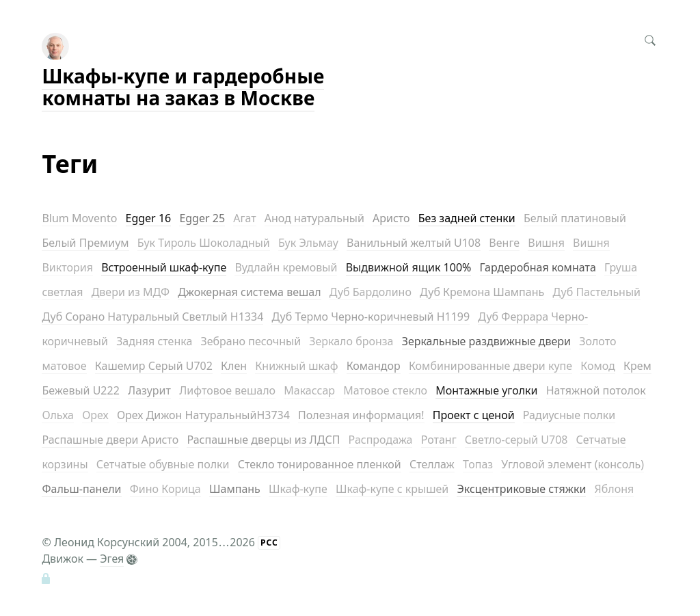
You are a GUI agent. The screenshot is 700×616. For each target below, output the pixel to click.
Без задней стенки (467, 218)
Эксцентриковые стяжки (521, 489)
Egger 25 (202, 218)
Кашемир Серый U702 (154, 366)
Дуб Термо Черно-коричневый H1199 (371, 317)
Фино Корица (165, 489)
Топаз (478, 464)
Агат (244, 218)
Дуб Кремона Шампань (482, 292)
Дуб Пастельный (596, 292)
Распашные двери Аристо (110, 440)
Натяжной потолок (596, 390)
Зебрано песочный (251, 341)
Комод (598, 366)
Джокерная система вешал (249, 292)
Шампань (235, 489)
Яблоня (615, 489)
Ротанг (439, 440)
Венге (504, 243)
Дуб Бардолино (371, 292)
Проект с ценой (474, 415)
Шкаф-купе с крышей (392, 489)
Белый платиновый (575, 218)
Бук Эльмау (308, 243)
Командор (374, 366)
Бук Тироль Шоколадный (204, 243)
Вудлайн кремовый (286, 267)
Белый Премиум (85, 243)
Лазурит (149, 390)
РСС (269, 543)
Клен (234, 366)
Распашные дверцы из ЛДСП (263, 440)
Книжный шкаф (296, 366)
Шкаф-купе (298, 489)
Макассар (309, 390)
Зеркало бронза (351, 341)
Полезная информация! (361, 415)
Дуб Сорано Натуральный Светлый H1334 (152, 317)
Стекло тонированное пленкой (320, 464)
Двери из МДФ (131, 292)
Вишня (546, 243)
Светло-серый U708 (516, 440)
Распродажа (381, 440)
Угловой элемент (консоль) (573, 464)
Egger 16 (149, 218)
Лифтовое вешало (227, 390)
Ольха (58, 415)
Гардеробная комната (538, 267)
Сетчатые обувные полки (163, 464)
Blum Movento (79, 218)
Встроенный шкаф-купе (164, 267)
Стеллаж (432, 464)
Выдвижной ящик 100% (409, 267)
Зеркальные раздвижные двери (486, 341)
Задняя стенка (154, 341)
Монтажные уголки (486, 390)
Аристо (391, 218)
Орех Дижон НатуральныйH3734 (203, 415)
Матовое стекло (385, 390)
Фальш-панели (81, 489)
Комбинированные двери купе (490, 366)
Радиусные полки (569, 415)
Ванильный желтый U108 (414, 243)
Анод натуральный (314, 218)
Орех (95, 415)
